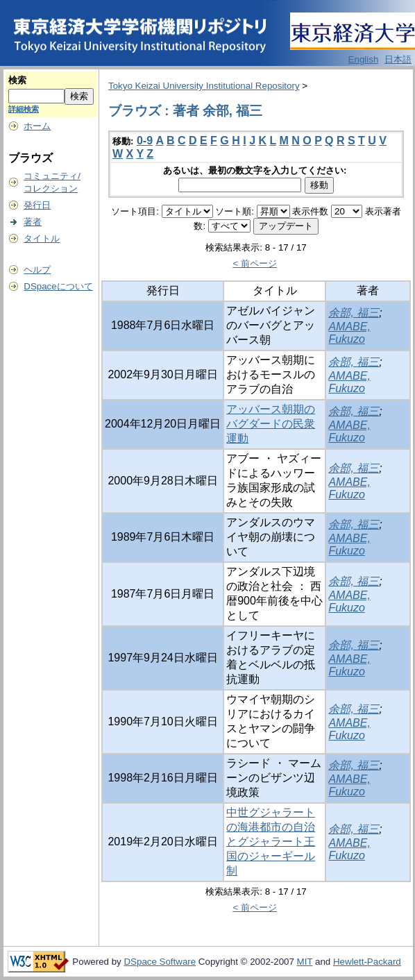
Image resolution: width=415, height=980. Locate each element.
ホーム (37, 126)
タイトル (42, 238)
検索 (17, 80)
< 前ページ (255, 263)
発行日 (37, 205)
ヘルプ (37, 270)
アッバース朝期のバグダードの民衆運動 (271, 424)
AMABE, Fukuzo (349, 333)
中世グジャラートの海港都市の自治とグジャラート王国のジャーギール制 (271, 842)
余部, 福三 (354, 313)
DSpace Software (160, 962)
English (364, 59)
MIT (305, 962)
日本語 (398, 59)
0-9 (145, 141)
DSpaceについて (58, 286)
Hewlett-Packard (367, 962)
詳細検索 (24, 109)
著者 (33, 222)
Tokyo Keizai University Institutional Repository (204, 86)
